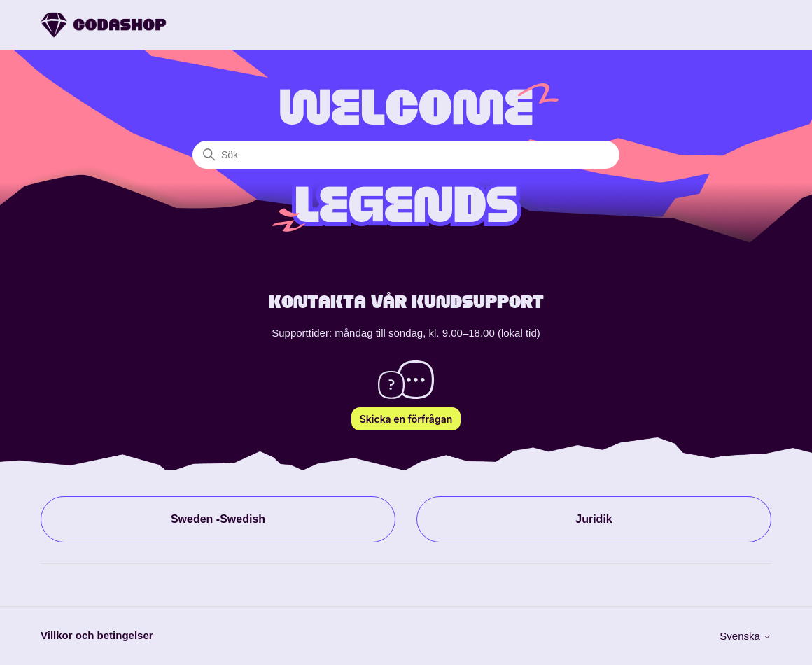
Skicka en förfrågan (406, 419)
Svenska (745, 636)
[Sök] (406, 155)
